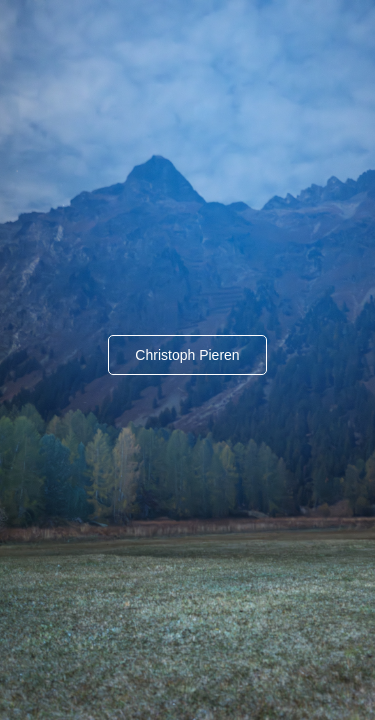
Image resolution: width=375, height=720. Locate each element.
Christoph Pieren (187, 355)
